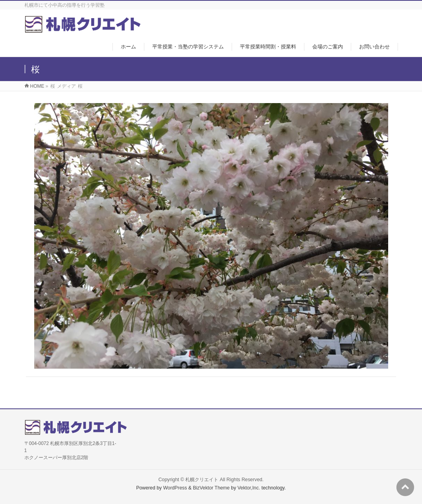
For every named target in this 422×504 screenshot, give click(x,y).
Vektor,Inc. (249, 488)
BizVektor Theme (211, 488)
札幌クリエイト (202, 480)
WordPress (175, 488)
